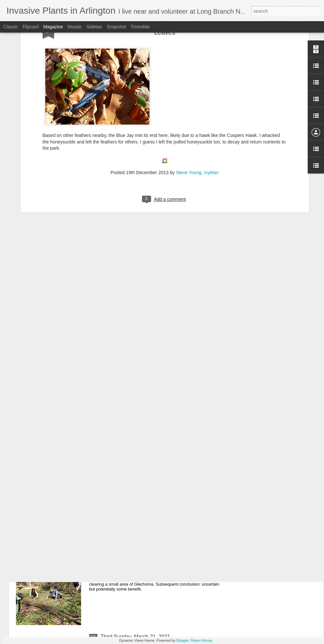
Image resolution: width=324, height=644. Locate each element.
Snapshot (116, 27)
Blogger (183, 640)
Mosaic (75, 27)
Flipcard (31, 27)
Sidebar (94, 27)
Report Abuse (201, 640)
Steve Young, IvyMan (197, 113)
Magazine (53, 27)
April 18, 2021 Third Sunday (133, 563)
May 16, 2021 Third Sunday (133, 489)
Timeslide (140, 27)
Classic (11, 27)
